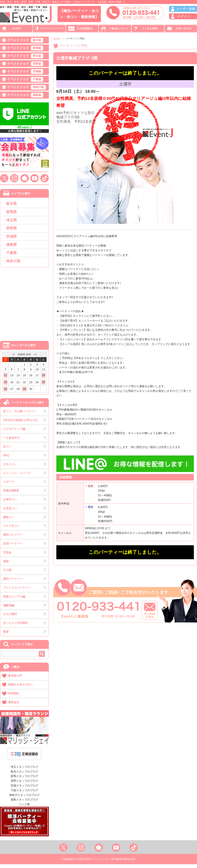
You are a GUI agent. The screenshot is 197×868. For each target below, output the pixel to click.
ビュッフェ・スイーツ (17, 477)
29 (24, 393)
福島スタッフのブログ (24, 803)
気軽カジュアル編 (14, 600)
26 (6, 393)
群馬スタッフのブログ (24, 780)
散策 (6, 635)
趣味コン (9, 521)
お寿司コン (10, 503)
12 (6, 379)
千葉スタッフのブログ (24, 794)
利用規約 (14, 697)
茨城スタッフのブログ (24, 789)
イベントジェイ (25, 41)
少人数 (7, 574)
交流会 (7, 556)
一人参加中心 (11, 441)
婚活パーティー (13, 582)
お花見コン (10, 512)
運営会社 (14, 706)
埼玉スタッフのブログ (24, 771)
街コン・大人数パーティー (20, 415)
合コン (7, 450)
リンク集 (24, 808)
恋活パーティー (13, 547)
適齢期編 (9, 609)
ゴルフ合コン (11, 530)
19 (6, 386)
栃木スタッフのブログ (24, 775)
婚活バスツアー (13, 538)
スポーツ (9, 486)
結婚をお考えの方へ (20, 688)
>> (35, 358)
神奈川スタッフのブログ (24, 799)
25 (44, 386)
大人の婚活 (10, 618)
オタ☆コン (10, 468)
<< (13, 358)
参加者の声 (15, 679)
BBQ (6, 459)
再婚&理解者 (11, 494)
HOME (57, 39)
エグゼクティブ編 (14, 433)
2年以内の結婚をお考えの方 (20, 424)
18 (44, 379)
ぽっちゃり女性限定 (16, 627)
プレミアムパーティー (17, 591)
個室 (6, 565)
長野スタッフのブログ (24, 785)
